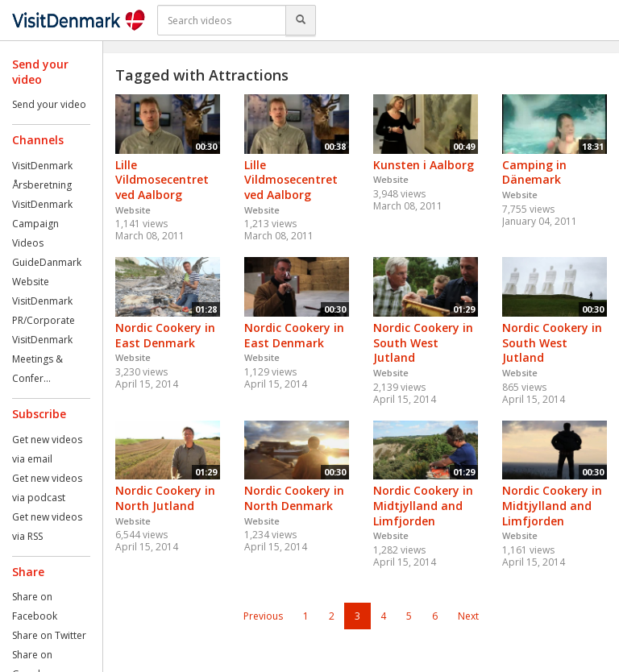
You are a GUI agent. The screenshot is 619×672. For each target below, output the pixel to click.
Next (468, 616)
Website (31, 282)
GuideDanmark (47, 262)
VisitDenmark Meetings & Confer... (42, 359)
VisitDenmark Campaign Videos (42, 224)
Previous (263, 616)
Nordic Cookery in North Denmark (294, 498)
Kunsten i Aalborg (424, 165)
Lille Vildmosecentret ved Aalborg (162, 180)
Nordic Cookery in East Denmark (165, 335)
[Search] (301, 20)
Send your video (49, 104)
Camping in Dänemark (534, 172)
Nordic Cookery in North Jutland (165, 498)
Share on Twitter (49, 635)
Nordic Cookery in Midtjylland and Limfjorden (423, 505)
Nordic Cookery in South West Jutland (423, 342)
